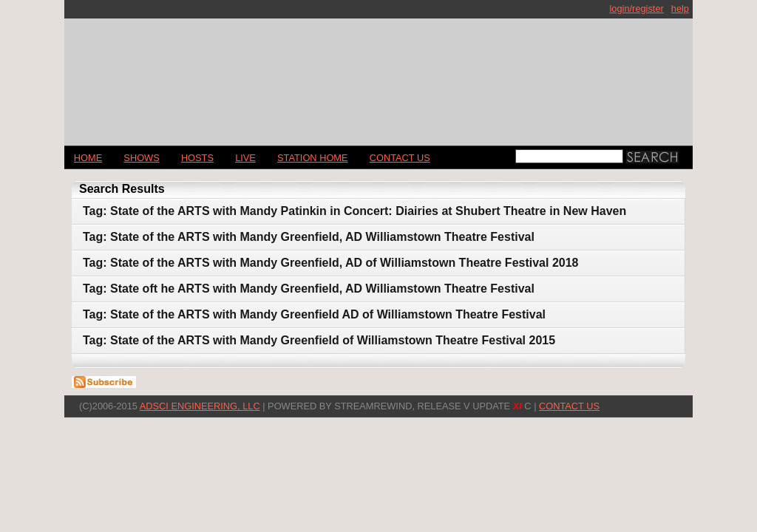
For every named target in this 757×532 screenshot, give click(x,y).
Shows (141, 158)
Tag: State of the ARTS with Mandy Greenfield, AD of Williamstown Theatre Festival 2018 (330, 263)
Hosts (197, 158)
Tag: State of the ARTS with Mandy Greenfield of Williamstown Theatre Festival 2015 (319, 340)
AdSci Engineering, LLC (200, 406)
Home (88, 158)
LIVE (245, 158)
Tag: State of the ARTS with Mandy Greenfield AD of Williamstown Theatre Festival (314, 314)
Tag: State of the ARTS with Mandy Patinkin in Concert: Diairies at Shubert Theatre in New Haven (354, 211)
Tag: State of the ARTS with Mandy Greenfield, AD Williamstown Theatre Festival (309, 237)
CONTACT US (400, 158)
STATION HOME (313, 158)
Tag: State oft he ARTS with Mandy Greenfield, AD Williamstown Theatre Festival (309, 289)
